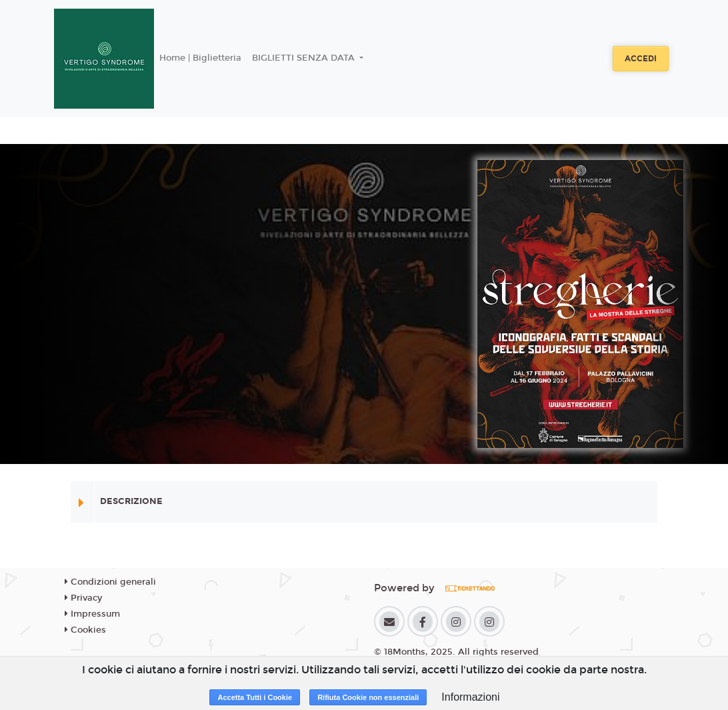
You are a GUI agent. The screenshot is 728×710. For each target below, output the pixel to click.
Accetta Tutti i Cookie (255, 697)
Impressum (92, 614)
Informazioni (470, 697)
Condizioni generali (110, 582)
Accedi (641, 59)
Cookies (85, 630)
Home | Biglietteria (200, 58)
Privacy (83, 598)
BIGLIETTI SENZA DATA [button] (305, 58)
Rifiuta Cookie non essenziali (368, 697)
